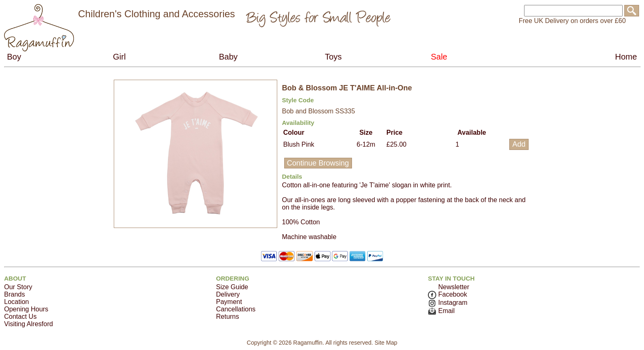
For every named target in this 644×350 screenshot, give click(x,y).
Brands (15, 294)
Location (17, 302)
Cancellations (236, 309)
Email (441, 311)
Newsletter (454, 287)
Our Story (18, 287)
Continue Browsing (318, 163)
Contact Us (20, 317)
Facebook (447, 294)
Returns (228, 317)
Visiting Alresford (29, 324)
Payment (229, 302)
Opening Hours (26, 309)
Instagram (448, 303)
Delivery (228, 294)
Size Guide (232, 287)
